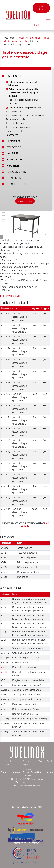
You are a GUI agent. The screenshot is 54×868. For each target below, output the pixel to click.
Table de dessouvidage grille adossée (24, 102)
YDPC (4, 672)
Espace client (41, 8)
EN (40, 25)
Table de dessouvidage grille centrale (24, 94)
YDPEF (4, 667)
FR (36, 25)
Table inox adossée (15, 119)
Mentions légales (26, 763)
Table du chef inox (15, 123)
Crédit (49, 761)
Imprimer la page (10, 296)
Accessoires (12, 135)
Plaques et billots (14, 131)
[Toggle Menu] (48, 21)
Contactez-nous (9, 763)
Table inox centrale (15, 112)
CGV (40, 761)
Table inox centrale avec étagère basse (26, 115)
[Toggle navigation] (35, 17)
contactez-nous (25, 201)
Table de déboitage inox (18, 127)
